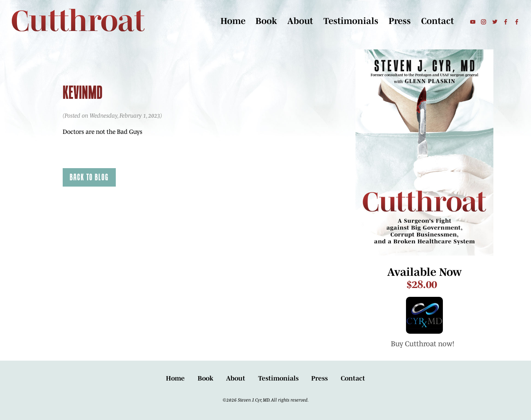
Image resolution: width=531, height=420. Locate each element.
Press (400, 21)
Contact (438, 21)
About (300, 21)
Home (233, 21)
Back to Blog (89, 177)
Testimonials (351, 21)
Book (266, 21)
